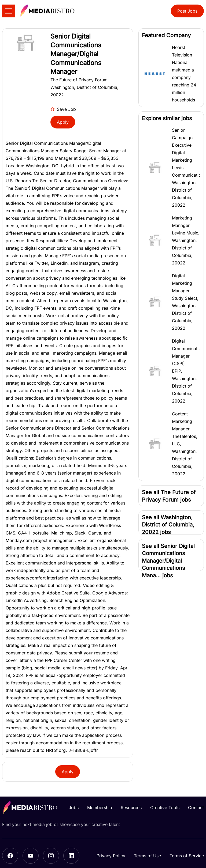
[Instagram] (51, 856)
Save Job (63, 109)
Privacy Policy (111, 856)
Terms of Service (187, 856)
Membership (100, 808)
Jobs (74, 808)
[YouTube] (31, 856)
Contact (196, 808)
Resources (131, 808)
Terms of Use (147, 856)
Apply (63, 122)
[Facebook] (10, 856)
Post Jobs (187, 11)
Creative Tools (165, 808)
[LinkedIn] (71, 856)
